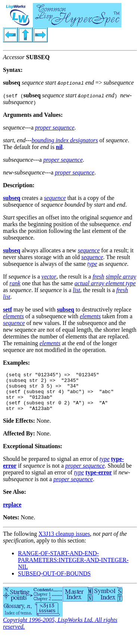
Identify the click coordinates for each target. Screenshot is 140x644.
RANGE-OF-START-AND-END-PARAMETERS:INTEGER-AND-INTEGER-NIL (73, 568)
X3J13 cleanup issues (64, 542)
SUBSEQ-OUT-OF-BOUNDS (54, 581)
